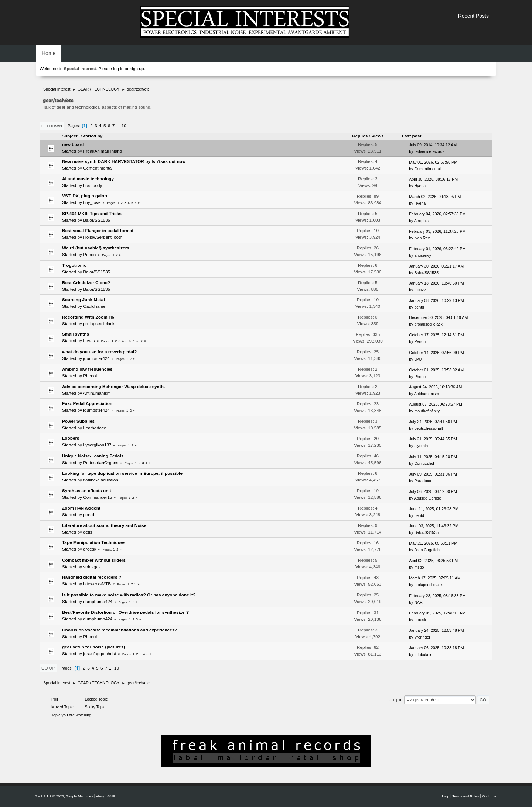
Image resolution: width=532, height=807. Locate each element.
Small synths (76, 334)
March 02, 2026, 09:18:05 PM (435, 197)
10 (124, 126)
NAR (418, 602)
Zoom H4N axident (81, 508)
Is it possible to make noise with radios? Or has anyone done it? (129, 595)
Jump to (396, 700)
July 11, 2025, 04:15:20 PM (433, 457)
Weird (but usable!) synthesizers (96, 248)
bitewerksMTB (97, 584)
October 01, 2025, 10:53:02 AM (436, 370)
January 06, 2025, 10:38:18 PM (436, 648)
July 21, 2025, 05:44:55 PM (433, 439)
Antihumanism (97, 393)
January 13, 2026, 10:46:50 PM (436, 283)
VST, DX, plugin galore (85, 196)
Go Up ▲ (490, 796)
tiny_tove (92, 202)
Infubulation (424, 654)
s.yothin (421, 446)
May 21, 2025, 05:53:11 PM (433, 543)
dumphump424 (98, 602)
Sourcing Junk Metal (83, 300)
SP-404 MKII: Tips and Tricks (92, 214)
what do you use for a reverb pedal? (99, 352)
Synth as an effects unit (87, 491)
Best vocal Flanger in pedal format (98, 231)
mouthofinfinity (427, 411)
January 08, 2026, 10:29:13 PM (436, 300)
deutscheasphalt (429, 428)
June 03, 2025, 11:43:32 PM (434, 526)
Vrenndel (422, 637)
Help (446, 796)
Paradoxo (423, 481)
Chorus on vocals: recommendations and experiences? (120, 630)
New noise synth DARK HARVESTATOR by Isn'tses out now (124, 161)
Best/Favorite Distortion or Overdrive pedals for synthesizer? (125, 612)
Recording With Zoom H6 (88, 317)
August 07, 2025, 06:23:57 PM (436, 404)
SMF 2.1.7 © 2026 (50, 796)
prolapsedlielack (99, 324)
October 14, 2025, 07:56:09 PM (436, 353)
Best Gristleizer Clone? (86, 283)
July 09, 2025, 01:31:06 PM (433, 474)
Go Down (52, 126)
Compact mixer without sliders (94, 560)
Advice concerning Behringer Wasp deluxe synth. (113, 387)
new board (73, 144)
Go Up (48, 668)
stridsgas (92, 567)
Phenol (90, 376)
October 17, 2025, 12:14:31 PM (436, 335)
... (119, 126)
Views (377, 136)
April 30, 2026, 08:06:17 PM (433, 179)
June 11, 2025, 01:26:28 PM (434, 509)
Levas (89, 341)
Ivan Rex (422, 238)
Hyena (420, 186)
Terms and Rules (466, 796)
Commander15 (98, 497)
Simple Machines (80, 796)
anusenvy (423, 255)
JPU (418, 359)
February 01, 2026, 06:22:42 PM (437, 249)
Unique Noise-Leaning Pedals (93, 456)
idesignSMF (105, 796)
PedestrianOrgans (101, 463)
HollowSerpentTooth (103, 237)
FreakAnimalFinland (103, 151)
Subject (70, 136)
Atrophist (422, 221)
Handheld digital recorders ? (92, 577)
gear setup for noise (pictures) (93, 647)
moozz (420, 290)
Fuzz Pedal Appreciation (87, 403)
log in (118, 69)
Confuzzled (424, 463)
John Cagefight (427, 550)
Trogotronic (74, 265)
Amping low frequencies (87, 369)
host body (93, 185)
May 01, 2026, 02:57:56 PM (433, 162)
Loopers (71, 438)
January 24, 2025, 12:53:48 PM (436, 630)
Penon (89, 255)
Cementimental (98, 168)
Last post (415, 136)
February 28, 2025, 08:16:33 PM (437, 596)
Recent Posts (473, 16)
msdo (419, 567)
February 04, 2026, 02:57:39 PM (437, 214)
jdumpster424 (96, 358)
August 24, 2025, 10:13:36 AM (435, 387)
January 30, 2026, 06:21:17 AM (436, 266)
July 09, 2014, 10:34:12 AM (433, 145)
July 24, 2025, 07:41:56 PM (433, 422)
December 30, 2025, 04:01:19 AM (438, 317)
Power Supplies (78, 421)
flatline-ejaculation (101, 480)
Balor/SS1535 (97, 220)
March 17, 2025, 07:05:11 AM (435, 578)
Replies (360, 136)
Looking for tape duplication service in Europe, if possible (122, 473)
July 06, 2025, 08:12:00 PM (433, 491)
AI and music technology (88, 179)
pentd (419, 307)
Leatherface (95, 428)
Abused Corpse (428, 498)
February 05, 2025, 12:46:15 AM (437, 613)
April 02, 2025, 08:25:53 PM (433, 561)
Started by (92, 136)
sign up (137, 69)
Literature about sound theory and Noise (104, 525)
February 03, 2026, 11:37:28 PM (437, 231)
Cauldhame (94, 306)
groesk (90, 549)
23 (141, 341)
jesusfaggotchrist (100, 654)
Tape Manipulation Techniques (94, 542)
